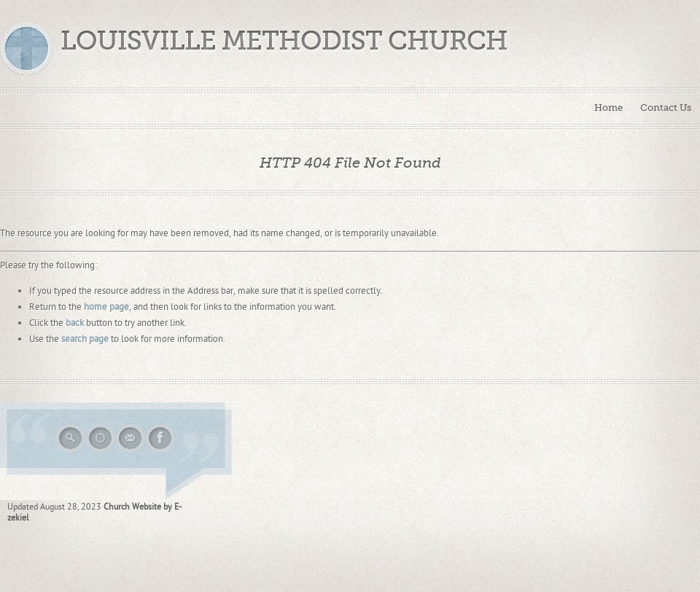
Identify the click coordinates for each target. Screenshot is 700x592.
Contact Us (666, 108)
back (75, 323)
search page (85, 339)
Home (608, 108)
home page (106, 307)
